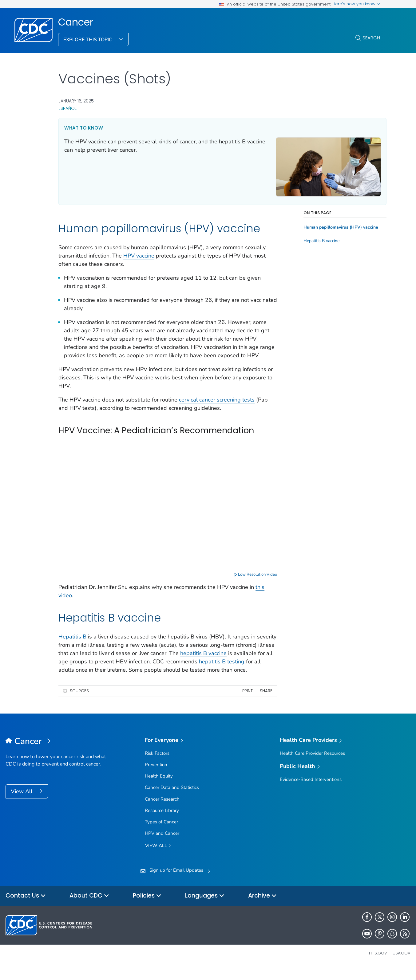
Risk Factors (157, 766)
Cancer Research (162, 812)
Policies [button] (147, 909)
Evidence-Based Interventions (311, 792)
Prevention (156, 777)
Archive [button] (262, 909)
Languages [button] (205, 909)
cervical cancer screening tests (217, 407)
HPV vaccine (139, 254)
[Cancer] (56, 754)
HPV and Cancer (162, 846)
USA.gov (402, 966)
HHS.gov (378, 966)
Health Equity (159, 789)
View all (158, 859)
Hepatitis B (72, 641)
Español (67, 108)
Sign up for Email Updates (176, 883)
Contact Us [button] (26, 909)
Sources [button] (79, 704)
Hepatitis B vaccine (317, 239)
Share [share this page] (261, 704)
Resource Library (162, 823)
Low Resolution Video (251, 579)
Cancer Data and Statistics (172, 800)
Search (371, 38)
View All (22, 804)
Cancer (76, 22)
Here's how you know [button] (356, 4)
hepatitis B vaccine (243, 658)
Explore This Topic (88, 40)
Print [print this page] (243, 704)
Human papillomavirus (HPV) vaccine (337, 226)
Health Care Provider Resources (312, 766)
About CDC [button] (89, 909)
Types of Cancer (161, 834)
